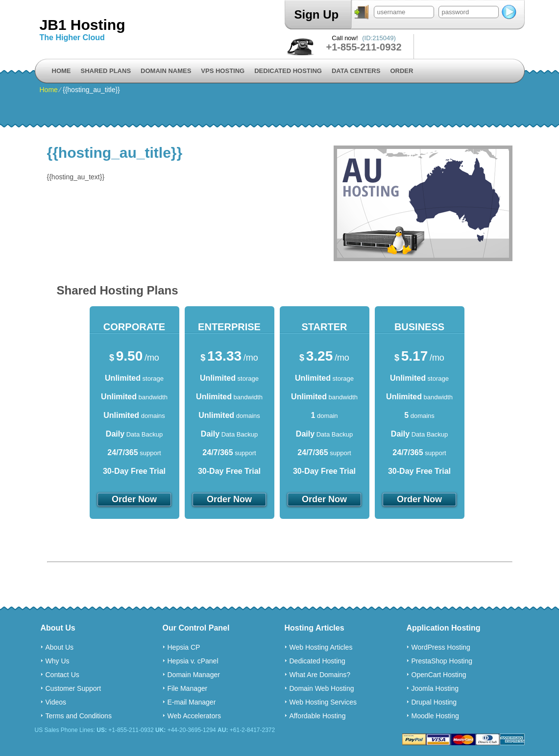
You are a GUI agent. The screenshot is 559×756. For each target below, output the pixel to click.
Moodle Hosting (435, 716)
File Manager (188, 688)
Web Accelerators (194, 716)
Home (61, 71)
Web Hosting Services (323, 702)
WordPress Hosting (441, 647)
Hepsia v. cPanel (193, 661)
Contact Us (62, 675)
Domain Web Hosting (322, 688)
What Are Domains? (320, 675)
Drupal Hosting (434, 702)
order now (134, 499)
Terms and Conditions (79, 716)
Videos (56, 702)
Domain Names (166, 71)
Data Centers (356, 71)
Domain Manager (194, 675)
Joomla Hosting (435, 688)
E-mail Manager (192, 702)
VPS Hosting (223, 71)
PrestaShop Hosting (442, 661)
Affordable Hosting (318, 716)
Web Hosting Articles (321, 647)
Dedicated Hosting (288, 71)
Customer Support (73, 688)
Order (401, 71)
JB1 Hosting (83, 25)
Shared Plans (106, 71)
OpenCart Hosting (439, 675)
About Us (60, 647)
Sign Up (317, 14)
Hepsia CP (184, 647)
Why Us (58, 661)
